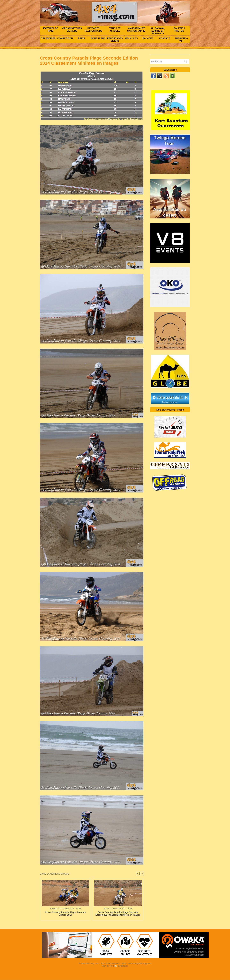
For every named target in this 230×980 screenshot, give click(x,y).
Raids (81, 38)
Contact (164, 38)
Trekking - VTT (181, 40)
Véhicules (131, 38)
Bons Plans (98, 38)
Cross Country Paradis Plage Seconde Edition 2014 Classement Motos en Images (118, 914)
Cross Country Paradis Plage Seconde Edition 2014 (65, 914)
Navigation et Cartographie (136, 30)
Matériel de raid (51, 30)
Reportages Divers (115, 40)
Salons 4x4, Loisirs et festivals (158, 31)
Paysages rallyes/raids (93, 30)
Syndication (123, 966)
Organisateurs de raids (72, 30)
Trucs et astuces (115, 30)
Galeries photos (179, 30)
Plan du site (107, 966)
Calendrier (48, 38)
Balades (148, 38)
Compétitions (65, 38)
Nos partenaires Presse (170, 410)
